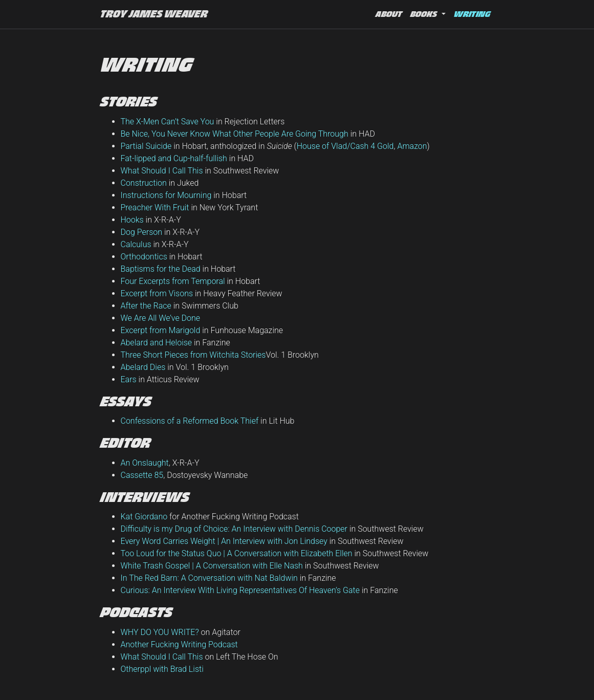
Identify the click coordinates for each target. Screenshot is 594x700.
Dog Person (142, 232)
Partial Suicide (146, 146)
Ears (129, 379)
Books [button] (425, 14)
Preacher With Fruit (155, 207)
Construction (144, 183)
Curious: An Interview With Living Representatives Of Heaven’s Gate (240, 590)
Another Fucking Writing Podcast (179, 644)
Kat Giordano (144, 517)
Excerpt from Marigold (161, 330)
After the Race (146, 306)
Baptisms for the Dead (161, 269)
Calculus (136, 244)
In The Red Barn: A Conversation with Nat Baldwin (209, 578)
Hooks (132, 220)
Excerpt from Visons (157, 293)
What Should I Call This (162, 171)
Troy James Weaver (154, 14)
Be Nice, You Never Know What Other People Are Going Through (235, 134)
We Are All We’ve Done (161, 318)
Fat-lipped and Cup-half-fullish (174, 158)
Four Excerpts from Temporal (173, 281)
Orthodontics (144, 257)
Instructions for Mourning (166, 195)
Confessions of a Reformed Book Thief (190, 421)
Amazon (412, 146)
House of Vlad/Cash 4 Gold (345, 146)
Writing (474, 13)
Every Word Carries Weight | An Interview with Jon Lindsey (224, 541)
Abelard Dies (143, 367)
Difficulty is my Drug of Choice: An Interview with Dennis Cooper (234, 529)
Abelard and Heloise (157, 343)
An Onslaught (145, 463)
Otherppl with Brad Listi (162, 669)
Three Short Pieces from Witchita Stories (193, 355)
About (389, 14)
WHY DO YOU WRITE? (160, 632)
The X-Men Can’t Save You (168, 122)
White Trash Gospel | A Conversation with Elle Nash (212, 566)
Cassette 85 (142, 475)
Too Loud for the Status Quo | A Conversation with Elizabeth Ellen (237, 553)
